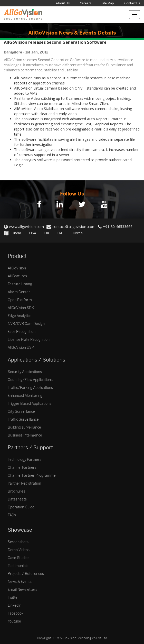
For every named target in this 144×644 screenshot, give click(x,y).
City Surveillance (21, 412)
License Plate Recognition (29, 340)
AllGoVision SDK (21, 308)
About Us (63, 3)
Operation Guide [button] (21, 507)
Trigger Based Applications (30, 404)
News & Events (20, 582)
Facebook (16, 613)
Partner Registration (24, 483)
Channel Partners (22, 468)
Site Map (108, 3)
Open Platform (20, 300)
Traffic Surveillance (23, 419)
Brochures (16, 491)
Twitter (13, 598)
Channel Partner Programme (32, 476)
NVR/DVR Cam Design (26, 324)
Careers (86, 3)
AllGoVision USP (21, 348)
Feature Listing (20, 284)
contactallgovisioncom (74, 227)
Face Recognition (22, 332)
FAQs (12, 515)
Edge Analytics (20, 316)
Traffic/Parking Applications (30, 388)
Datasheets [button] (17, 499)
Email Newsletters (22, 590)
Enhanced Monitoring (25, 396)
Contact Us (132, 3)
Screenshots (18, 542)
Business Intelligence (25, 435)
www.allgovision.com (26, 227)
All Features (17, 276)
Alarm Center (19, 292)
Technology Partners (25, 460)
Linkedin (15, 605)
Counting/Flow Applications (30, 380)
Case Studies (18, 558)
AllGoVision (17, 268)
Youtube (14, 621)
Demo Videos (19, 550)
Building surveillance (24, 427)
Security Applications (25, 372)
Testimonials (18, 566)
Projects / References (26, 574)
